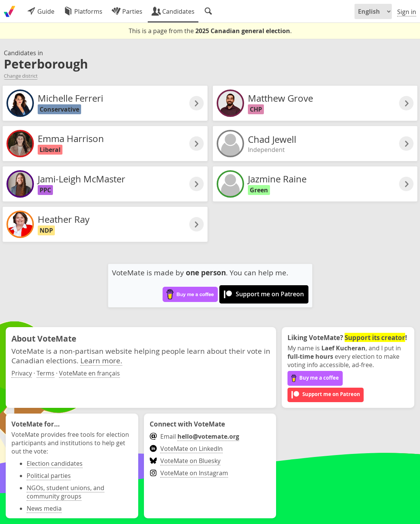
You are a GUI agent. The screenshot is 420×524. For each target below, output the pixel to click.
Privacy (22, 373)
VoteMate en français (89, 373)
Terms (46, 373)
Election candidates (55, 463)
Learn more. (101, 360)
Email (194, 436)
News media (44, 508)
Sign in (407, 12)
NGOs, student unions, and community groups (65, 492)
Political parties (49, 476)
